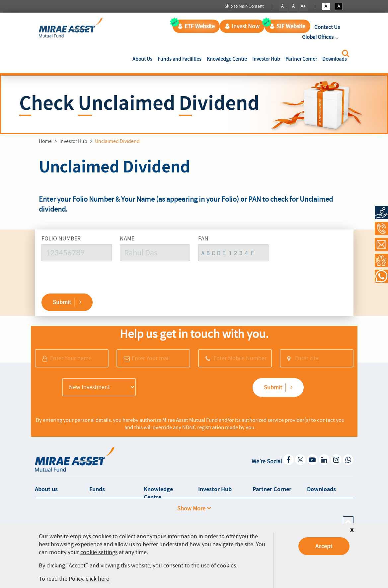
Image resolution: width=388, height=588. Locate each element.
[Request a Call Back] (381, 260)
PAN (203, 238)
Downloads (335, 59)
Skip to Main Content (244, 6)
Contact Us (327, 27)
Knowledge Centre (227, 59)
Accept (324, 546)
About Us (144, 59)
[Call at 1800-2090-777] (381, 229)
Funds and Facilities (180, 59)
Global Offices (321, 37)
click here (97, 579)
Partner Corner (301, 59)
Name (127, 238)
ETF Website (196, 26)
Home (45, 141)
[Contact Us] (381, 244)
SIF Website (287, 26)
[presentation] (315, 256)
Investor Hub (266, 59)
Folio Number (61, 238)
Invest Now (242, 26)
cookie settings (99, 552)
